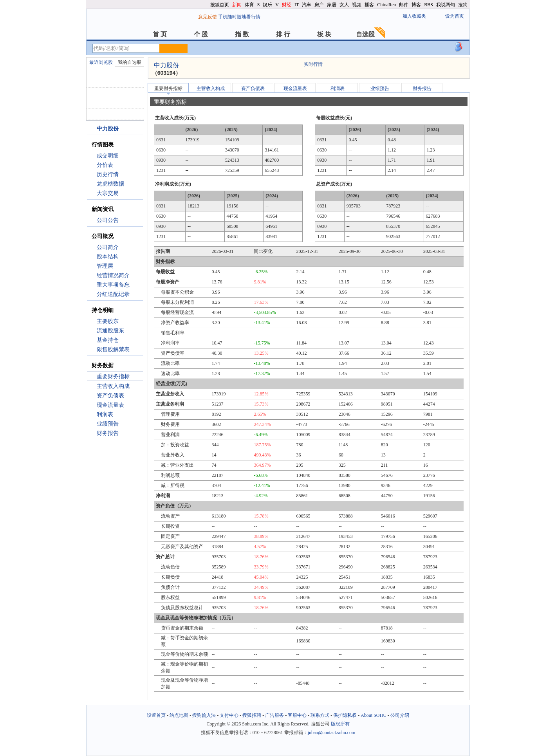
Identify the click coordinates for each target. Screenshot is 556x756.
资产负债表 (110, 396)
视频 (357, 5)
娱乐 (267, 5)
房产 (319, 5)
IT (297, 5)
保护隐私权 (345, 715)
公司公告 (108, 220)
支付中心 (229, 715)
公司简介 (108, 247)
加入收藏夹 (414, 16)
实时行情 (313, 64)
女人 (344, 5)
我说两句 (446, 5)
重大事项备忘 (113, 285)
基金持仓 (108, 340)
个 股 (201, 34)
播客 (369, 5)
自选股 (365, 34)
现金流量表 (110, 405)
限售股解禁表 (113, 349)
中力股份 (166, 65)
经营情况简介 (113, 275)
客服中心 (297, 715)
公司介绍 (400, 715)
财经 (287, 5)
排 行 (283, 34)
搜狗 (463, 5)
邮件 (404, 5)
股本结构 (108, 257)
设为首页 (455, 16)
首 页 (160, 34)
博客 (416, 5)
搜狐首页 (220, 5)
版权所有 (340, 724)
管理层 (105, 266)
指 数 (242, 34)
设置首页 (156, 715)
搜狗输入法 (204, 715)
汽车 (307, 5)
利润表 (105, 414)
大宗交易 (108, 193)
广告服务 (274, 715)
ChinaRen (386, 5)
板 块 (324, 34)
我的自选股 (130, 62)
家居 (332, 5)
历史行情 (108, 174)
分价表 (105, 165)
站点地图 (179, 715)
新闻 (237, 5)
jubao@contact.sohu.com (332, 733)
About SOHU (374, 715)
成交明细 (108, 156)
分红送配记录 (113, 294)
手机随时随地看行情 (239, 17)
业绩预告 (108, 424)
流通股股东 (110, 331)
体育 (249, 5)
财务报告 (108, 433)
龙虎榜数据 (110, 184)
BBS (429, 5)
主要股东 (108, 321)
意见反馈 (208, 17)
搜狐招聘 (252, 715)
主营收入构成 (113, 386)
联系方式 (320, 715)
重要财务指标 (113, 376)
